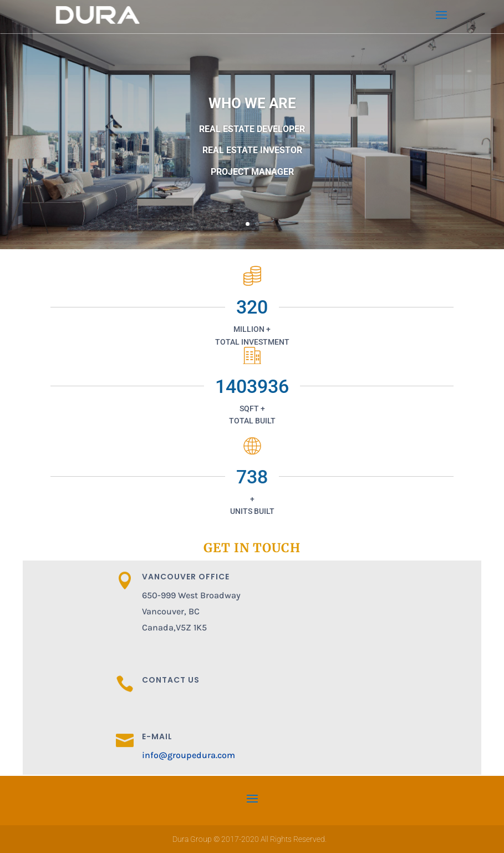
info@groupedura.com (189, 755)
